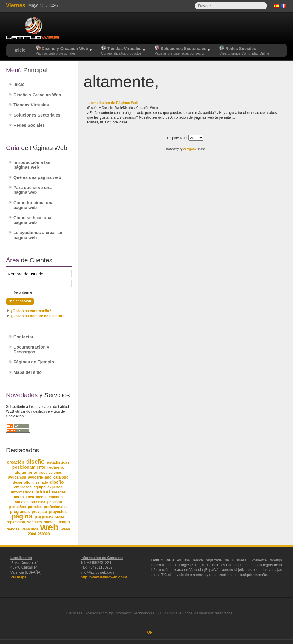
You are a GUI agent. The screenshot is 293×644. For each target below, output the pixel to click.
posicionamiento (29, 467)
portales (35, 507)
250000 (44, 534)
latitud (43, 492)
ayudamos (17, 477)
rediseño (56, 467)
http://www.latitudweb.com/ (104, 577)
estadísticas (58, 462)
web (50, 527)
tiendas (13, 529)
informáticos (22, 492)
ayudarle (36, 477)
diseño (36, 462)
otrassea (38, 502)
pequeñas (18, 507)
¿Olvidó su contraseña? (31, 311)
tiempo (64, 522)
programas (20, 511)
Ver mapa (18, 577)
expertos (55, 487)
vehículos (30, 529)
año (48, 477)
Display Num (178, 138)
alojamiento (26, 472)
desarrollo (21, 482)
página (22, 516)
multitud (56, 497)
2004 (32, 534)
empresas (23, 487)
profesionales (56, 507)
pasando (54, 502)
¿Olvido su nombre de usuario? (37, 316)
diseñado (40, 482)
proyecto (39, 512)
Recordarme (22, 292)
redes (60, 517)
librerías (59, 492)
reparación (16, 522)
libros (19, 497)
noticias (22, 502)
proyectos (58, 512)
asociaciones (51, 473)
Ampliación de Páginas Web (115, 103)
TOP (149, 632)
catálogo (61, 477)
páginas (44, 517)
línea (30, 497)
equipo (39, 487)
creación (16, 462)
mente (41, 497)
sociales (35, 522)
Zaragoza (189, 149)
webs (65, 529)
